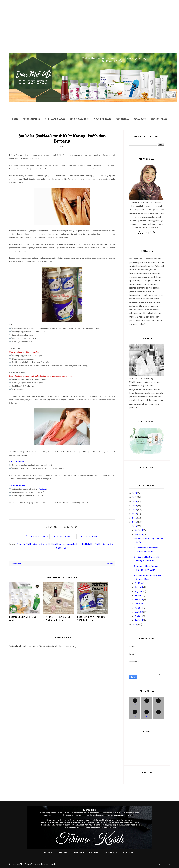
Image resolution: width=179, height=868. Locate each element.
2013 (135, 624)
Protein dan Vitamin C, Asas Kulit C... (91, 618)
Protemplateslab (48, 864)
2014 (135, 526)
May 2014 (139, 604)
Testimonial (122, 119)
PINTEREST (147, 713)
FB (135, 702)
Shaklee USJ (62, 548)
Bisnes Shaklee (159, 119)
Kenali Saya (140, 119)
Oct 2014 (139, 583)
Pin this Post (91, 537)
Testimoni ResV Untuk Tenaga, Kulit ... (57, 618)
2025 (135, 493)
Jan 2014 (139, 620)
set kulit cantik (52, 544)
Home (15, 119)
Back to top (163, 864)
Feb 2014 (139, 616)
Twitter (147, 702)
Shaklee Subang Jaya (105, 544)
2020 (135, 501)
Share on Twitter (66, 537)
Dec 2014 (139, 530)
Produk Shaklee (31, 119)
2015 (135, 522)
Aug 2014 (139, 591)
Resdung (42, 489)
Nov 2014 (139, 534)
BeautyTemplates (32, 864)
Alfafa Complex (18, 485)
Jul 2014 (138, 596)
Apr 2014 (139, 608)
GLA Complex (18, 462)
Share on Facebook (38, 537)
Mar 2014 (139, 612)
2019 (135, 506)
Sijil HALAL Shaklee (55, 119)
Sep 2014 (139, 587)
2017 (135, 514)
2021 (135, 497)
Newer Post (16, 564)
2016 (135, 518)
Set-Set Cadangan (80, 119)
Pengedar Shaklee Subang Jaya (31, 544)
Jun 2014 (139, 600)
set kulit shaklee (87, 544)
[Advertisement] (84, 20)
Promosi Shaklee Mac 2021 (23, 618)
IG (158, 702)
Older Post (109, 564)
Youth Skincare (103, 119)
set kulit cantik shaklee (69, 544)
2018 (135, 510)
